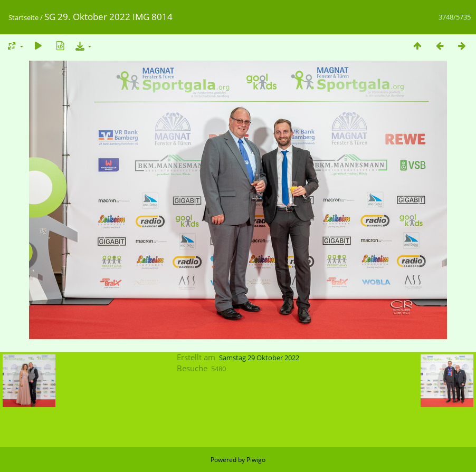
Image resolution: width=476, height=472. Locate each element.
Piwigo (256, 460)
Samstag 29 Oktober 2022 (259, 358)
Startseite (23, 17)
